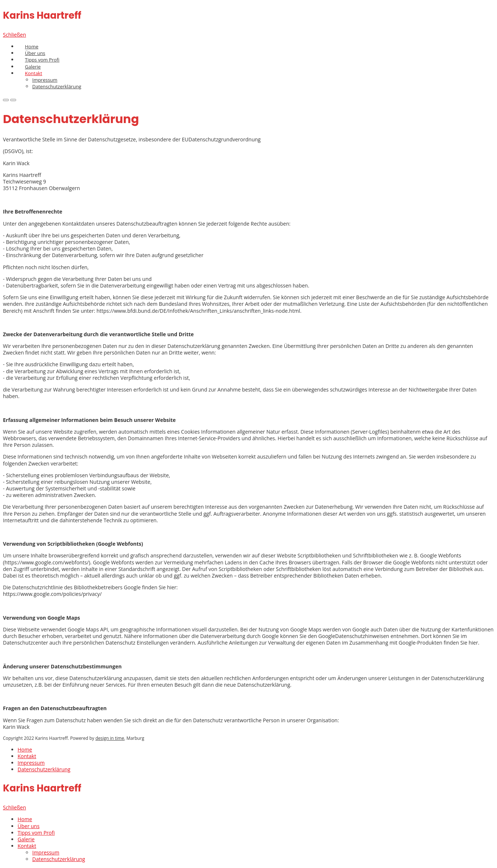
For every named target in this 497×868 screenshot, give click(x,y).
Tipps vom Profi (42, 60)
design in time (110, 738)
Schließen (14, 35)
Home (32, 47)
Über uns (35, 53)
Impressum (31, 763)
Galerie (33, 67)
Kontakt (27, 756)
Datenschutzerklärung (57, 86)
